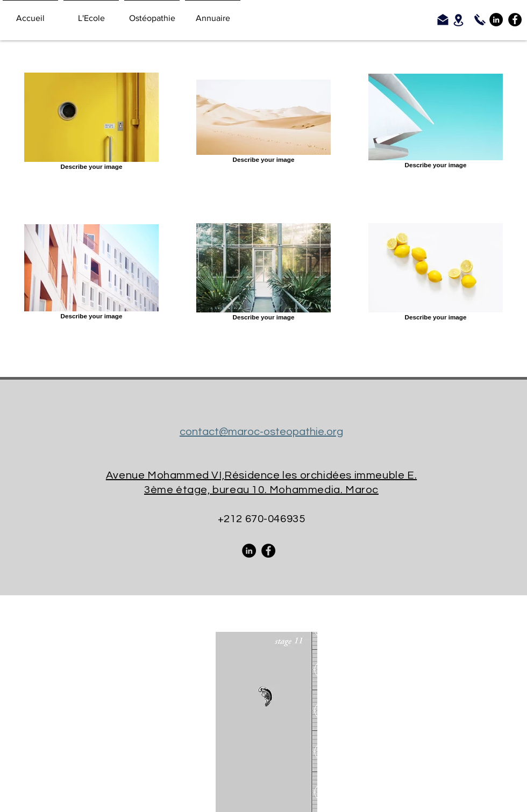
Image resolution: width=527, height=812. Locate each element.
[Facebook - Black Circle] (515, 20)
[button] (91, 13)
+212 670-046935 (262, 519)
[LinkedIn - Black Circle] (496, 20)
